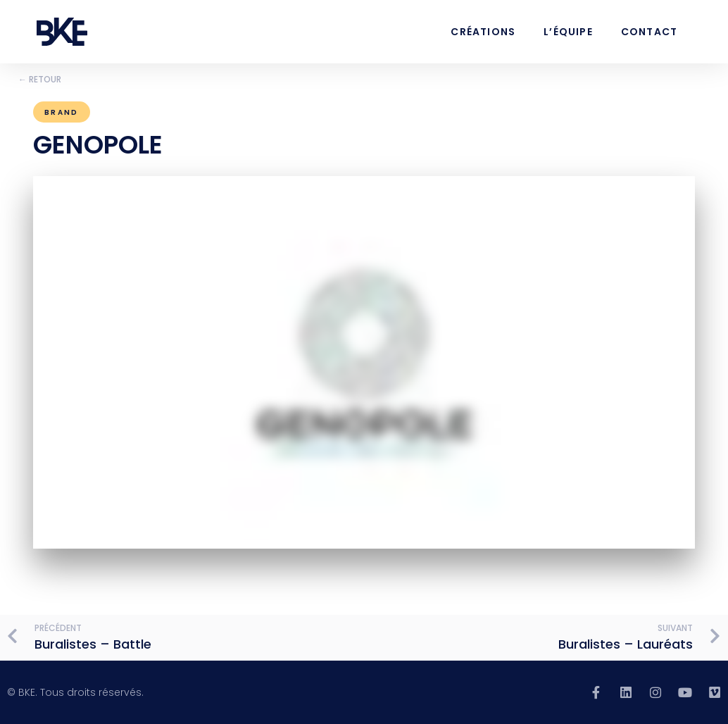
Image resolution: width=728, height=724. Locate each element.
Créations (483, 32)
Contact (649, 32)
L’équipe (568, 32)
